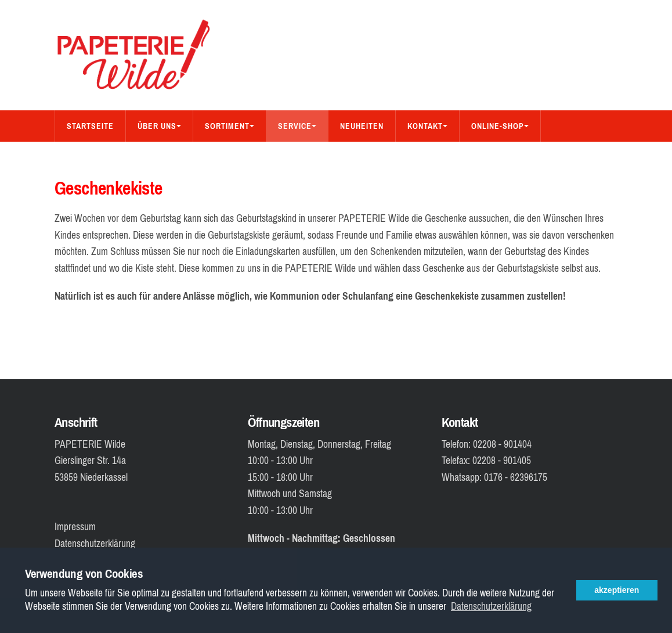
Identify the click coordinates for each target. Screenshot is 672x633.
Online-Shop (500, 126)
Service (297, 126)
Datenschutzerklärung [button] (491, 607)
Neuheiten (362, 126)
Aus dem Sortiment (187, 157)
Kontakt (427, 126)
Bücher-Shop (94, 157)
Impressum (75, 527)
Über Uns (159, 126)
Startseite (90, 126)
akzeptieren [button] (617, 590)
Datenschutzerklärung (95, 544)
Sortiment (230, 126)
